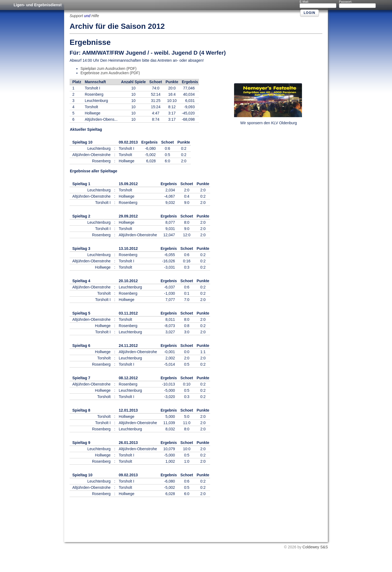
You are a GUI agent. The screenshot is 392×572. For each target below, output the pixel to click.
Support (76, 16)
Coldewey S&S (315, 547)
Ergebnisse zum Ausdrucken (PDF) (110, 73)
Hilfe (95, 16)
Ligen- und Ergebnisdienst (38, 5)
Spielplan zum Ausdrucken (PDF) (108, 69)
